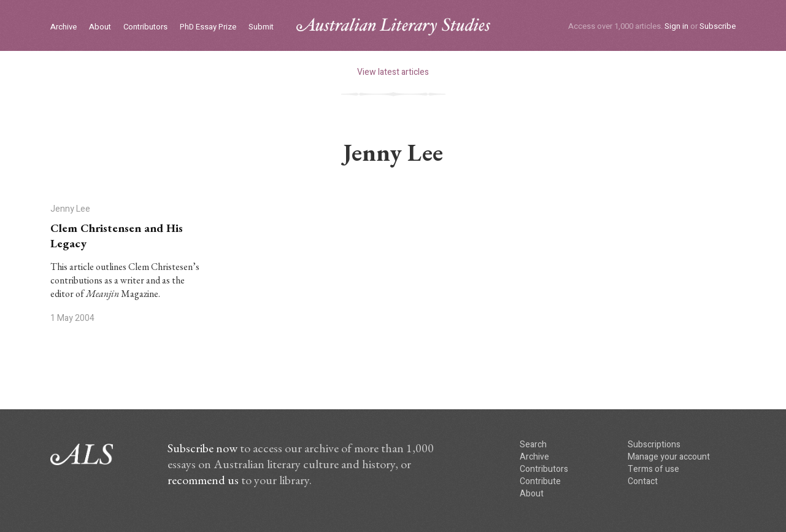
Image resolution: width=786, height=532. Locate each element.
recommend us (203, 480)
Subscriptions (654, 445)
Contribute (540, 481)
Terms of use (653, 469)
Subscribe (718, 26)
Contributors (145, 27)
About (100, 27)
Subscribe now (202, 448)
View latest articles (393, 72)
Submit (261, 27)
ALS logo (393, 27)
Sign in (676, 26)
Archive (64, 27)
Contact (643, 481)
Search (533, 445)
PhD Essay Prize (208, 27)
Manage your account (669, 457)
